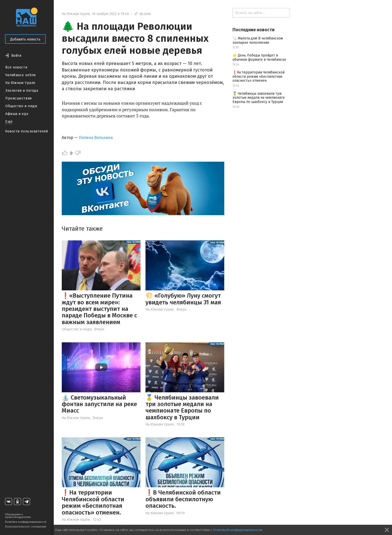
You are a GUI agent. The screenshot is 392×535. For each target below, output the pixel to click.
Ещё (9, 122)
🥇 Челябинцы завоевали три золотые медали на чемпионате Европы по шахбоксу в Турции (182, 407)
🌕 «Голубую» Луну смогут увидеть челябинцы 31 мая (183, 299)
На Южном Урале (20, 83)
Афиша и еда (17, 114)
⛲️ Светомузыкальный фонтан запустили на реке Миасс (99, 404)
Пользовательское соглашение (26, 527)
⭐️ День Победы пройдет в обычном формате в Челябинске (259, 57)
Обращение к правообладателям (18, 516)
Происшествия (18, 98)
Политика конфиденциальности (26, 522)
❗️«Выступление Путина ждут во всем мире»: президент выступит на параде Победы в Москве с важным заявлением (99, 309)
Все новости (16, 67)
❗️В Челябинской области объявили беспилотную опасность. (183, 499)
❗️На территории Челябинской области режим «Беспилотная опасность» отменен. (93, 502)
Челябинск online (21, 75)
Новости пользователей (26, 131)
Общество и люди (21, 106)
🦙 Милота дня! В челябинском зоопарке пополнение (258, 40)
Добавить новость (25, 39)
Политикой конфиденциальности (237, 530)
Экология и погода (22, 91)
